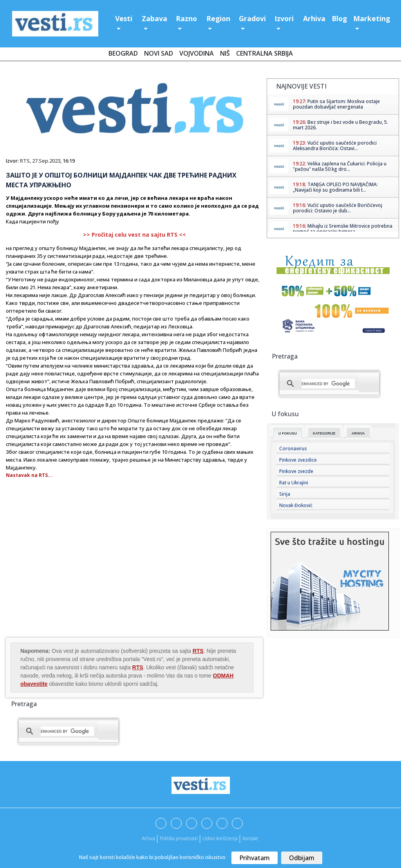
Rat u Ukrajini (294, 483)
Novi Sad (159, 53)
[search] (67, 731)
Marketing (372, 18)
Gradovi (252, 18)
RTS (25, 161)
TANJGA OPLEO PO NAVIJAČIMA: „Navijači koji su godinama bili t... (335, 187)
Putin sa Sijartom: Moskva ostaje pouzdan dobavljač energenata (336, 104)
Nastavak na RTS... (29, 475)
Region (218, 18)
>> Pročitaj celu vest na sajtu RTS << (135, 235)
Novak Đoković (296, 505)
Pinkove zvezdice (298, 460)
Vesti (124, 18)
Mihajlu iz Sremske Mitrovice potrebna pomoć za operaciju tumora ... (343, 229)
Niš (225, 53)
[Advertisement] (72, 573)
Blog (339, 18)
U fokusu (288, 433)
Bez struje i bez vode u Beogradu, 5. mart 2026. (340, 125)
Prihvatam (255, 858)
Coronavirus (293, 448)
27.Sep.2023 (46, 161)
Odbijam (302, 858)
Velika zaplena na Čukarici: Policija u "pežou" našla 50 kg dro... (340, 166)
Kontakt (250, 838)
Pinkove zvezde (296, 471)
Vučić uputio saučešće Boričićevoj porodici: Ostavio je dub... (338, 208)
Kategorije (324, 433)
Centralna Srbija (265, 53)
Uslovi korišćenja (220, 838)
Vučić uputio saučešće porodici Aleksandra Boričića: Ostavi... (335, 146)
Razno (186, 18)
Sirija (285, 494)
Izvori (284, 18)
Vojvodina (197, 53)
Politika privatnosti (179, 838)
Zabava (154, 18)
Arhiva (314, 18)
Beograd (123, 53)
